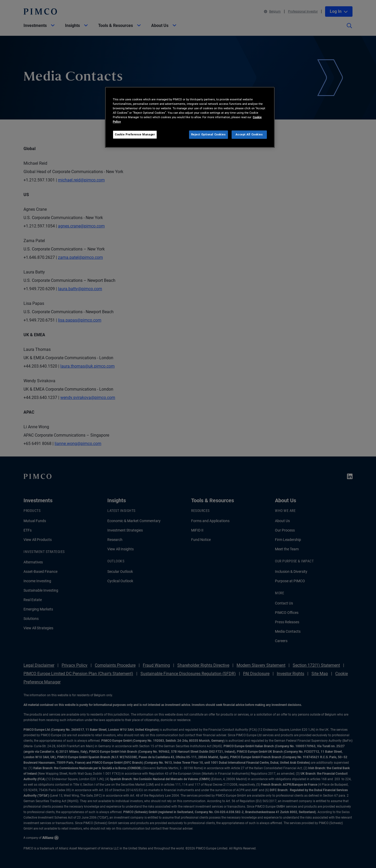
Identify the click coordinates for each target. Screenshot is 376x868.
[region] (190, 117)
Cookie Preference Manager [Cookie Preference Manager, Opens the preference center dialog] (135, 134)
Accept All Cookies (249, 134)
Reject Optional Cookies (208, 134)
